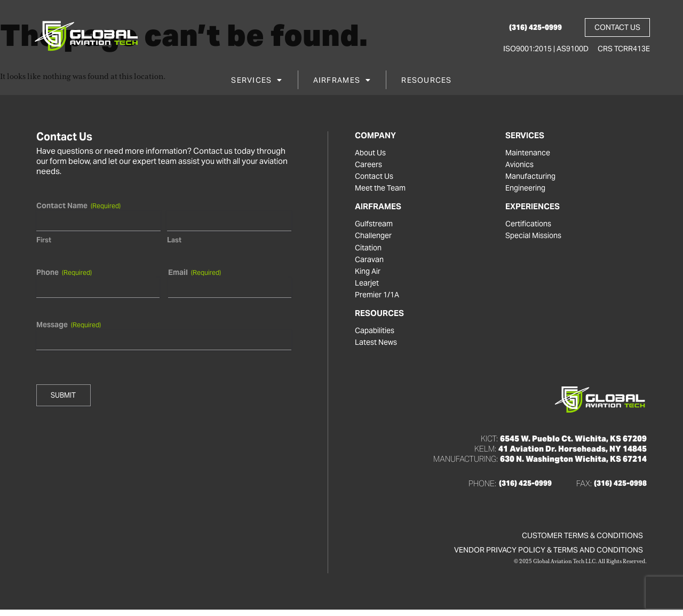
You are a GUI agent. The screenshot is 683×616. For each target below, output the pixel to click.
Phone (64, 272)
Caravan (370, 263)
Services (257, 82)
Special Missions (536, 238)
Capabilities (376, 336)
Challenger (375, 238)
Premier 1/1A (379, 299)
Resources (426, 82)
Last (174, 240)
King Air (369, 275)
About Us (371, 153)
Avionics (521, 165)
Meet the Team (382, 190)
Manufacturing (531, 178)
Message (69, 325)
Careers (370, 165)
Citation (369, 250)
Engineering (527, 190)
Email (194, 272)
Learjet (367, 287)
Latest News (378, 348)
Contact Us (375, 178)
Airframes (342, 82)
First (44, 240)
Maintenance (529, 153)
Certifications (530, 226)
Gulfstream (375, 226)
